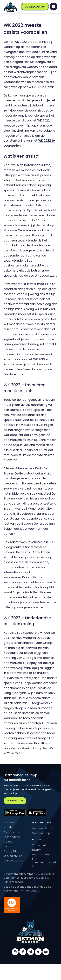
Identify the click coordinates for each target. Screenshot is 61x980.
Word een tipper (42, 833)
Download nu (15, 801)
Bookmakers (11, 832)
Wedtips (9, 846)
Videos (8, 842)
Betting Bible (11, 851)
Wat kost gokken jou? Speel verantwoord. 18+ (44, 860)
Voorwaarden (41, 845)
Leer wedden (12, 837)
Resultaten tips (13, 856)
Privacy (36, 850)
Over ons (9, 823)
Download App (35, 7)
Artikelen (9, 827)
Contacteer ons (14, 861)
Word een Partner (43, 828)
